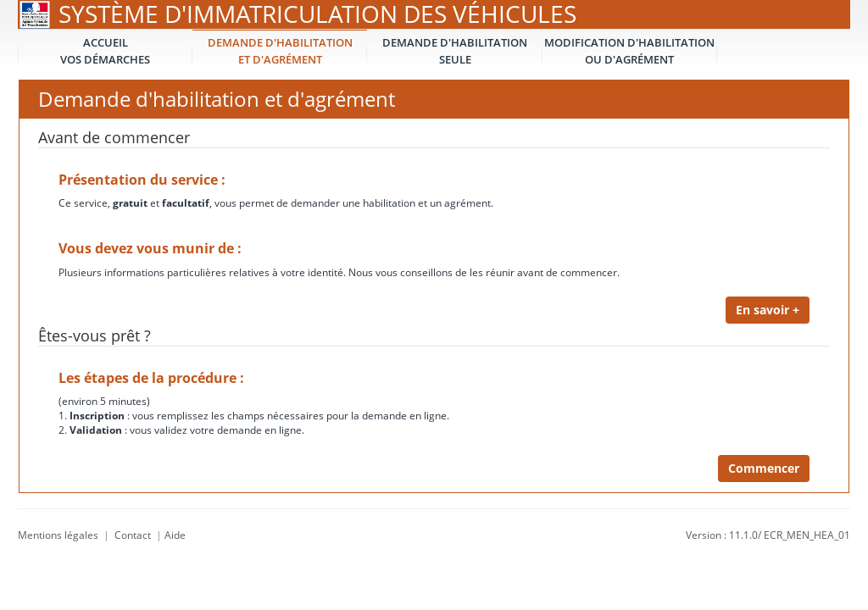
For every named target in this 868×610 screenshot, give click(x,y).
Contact (133, 535)
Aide (175, 535)
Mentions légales (58, 535)
